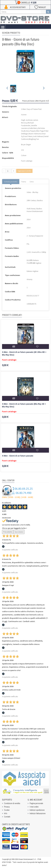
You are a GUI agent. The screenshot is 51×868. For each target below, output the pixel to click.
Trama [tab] (24, 182)
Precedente (8, 532)
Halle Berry (33, 128)
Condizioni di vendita (12, 803)
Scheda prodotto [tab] (11, 182)
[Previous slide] (7, 89)
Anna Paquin (31, 131)
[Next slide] (44, 89)
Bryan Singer (26, 144)
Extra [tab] (32, 182)
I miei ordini (34, 807)
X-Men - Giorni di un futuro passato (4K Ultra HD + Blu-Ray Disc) (24, 354)
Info (6, 813)
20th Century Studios (35, 200)
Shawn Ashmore (34, 134)
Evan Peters (28, 136)
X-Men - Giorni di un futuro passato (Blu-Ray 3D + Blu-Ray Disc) (24, 405)
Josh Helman (38, 136)
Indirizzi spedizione (37, 810)
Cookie (7, 810)
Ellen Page (40, 131)
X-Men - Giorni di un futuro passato (18, 456)
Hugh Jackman (27, 120)
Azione (24, 115)
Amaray (30, 279)
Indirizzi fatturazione (38, 813)
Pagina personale (36, 803)
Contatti (7, 817)
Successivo (19, 532)
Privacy (7, 807)
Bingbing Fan (34, 139)
